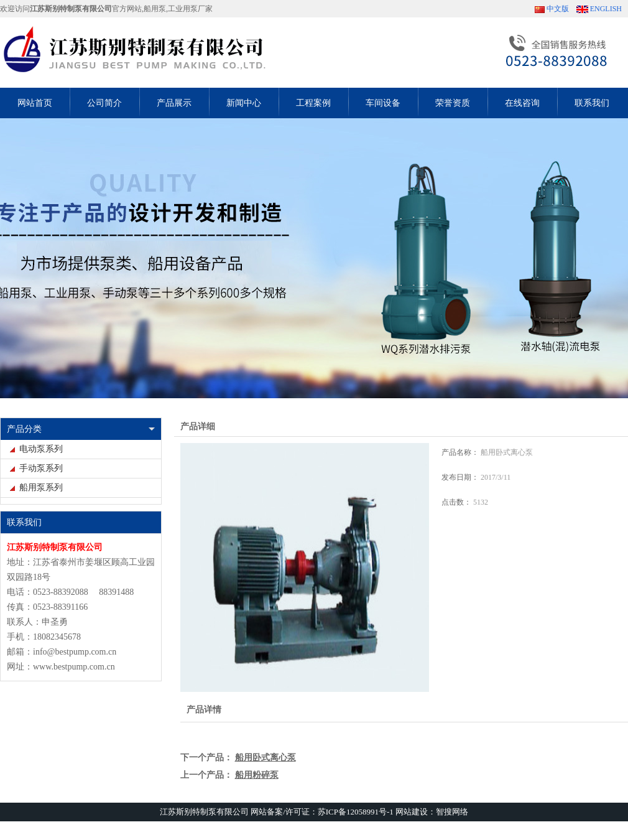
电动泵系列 (41, 449)
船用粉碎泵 (257, 775)
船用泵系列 (41, 488)
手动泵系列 (41, 468)
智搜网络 (452, 812)
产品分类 (24, 429)
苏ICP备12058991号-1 (356, 812)
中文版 (558, 9)
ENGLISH (606, 9)
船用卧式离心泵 (266, 758)
